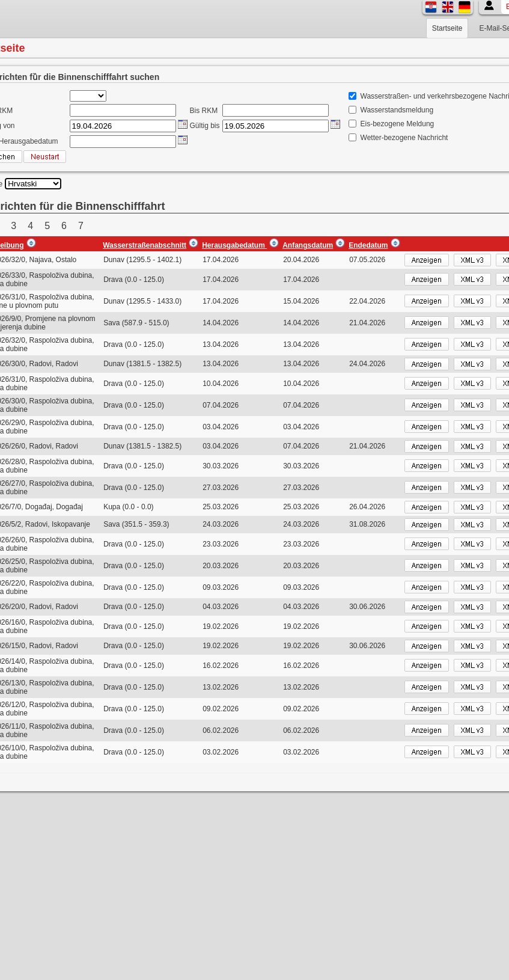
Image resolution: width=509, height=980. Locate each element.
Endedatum (368, 245)
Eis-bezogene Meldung (398, 124)
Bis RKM (204, 111)
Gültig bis (205, 126)
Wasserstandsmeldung (397, 110)
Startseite (447, 28)
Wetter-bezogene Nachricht (404, 138)
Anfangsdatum (308, 245)
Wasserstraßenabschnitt (145, 245)
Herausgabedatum (234, 245)
